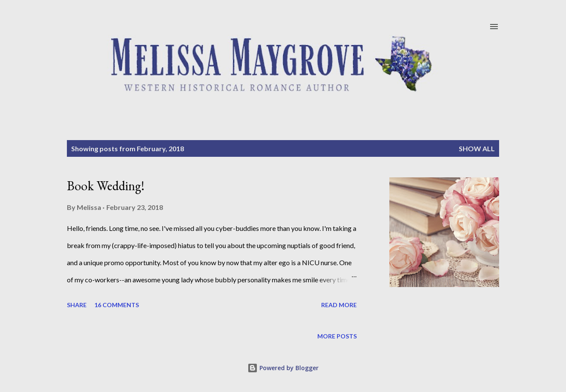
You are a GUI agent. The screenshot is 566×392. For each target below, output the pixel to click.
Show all (477, 148)
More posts (337, 336)
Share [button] (77, 305)
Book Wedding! (106, 186)
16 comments (117, 305)
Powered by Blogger (283, 368)
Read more (339, 305)
